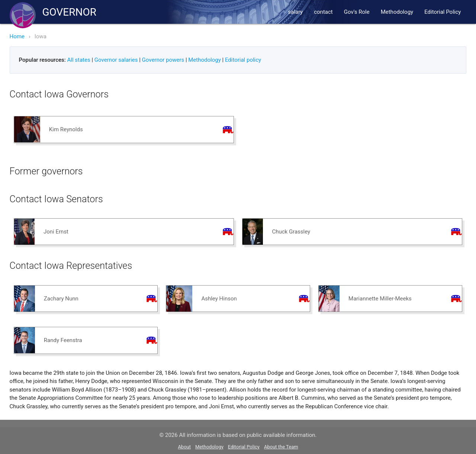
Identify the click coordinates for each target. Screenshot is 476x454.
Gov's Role (357, 12)
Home (17, 36)
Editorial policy (243, 60)
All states (79, 60)
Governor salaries (116, 60)
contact (323, 12)
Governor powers (163, 60)
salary (295, 12)
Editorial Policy (443, 12)
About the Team (281, 447)
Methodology (397, 12)
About (184, 447)
